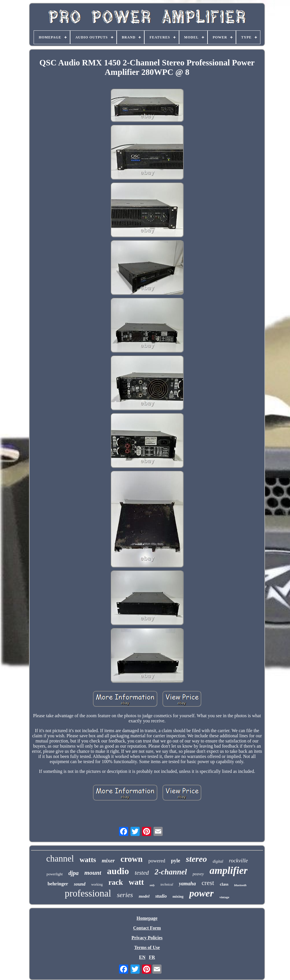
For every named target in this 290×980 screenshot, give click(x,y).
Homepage (147, 918)
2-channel (171, 872)
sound (80, 884)
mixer (108, 861)
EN (142, 957)
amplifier (228, 871)
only (152, 885)
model (144, 896)
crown (131, 859)
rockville (239, 861)
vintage (224, 897)
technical (167, 884)
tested (142, 873)
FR (152, 957)
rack (116, 882)
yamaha (187, 884)
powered (157, 861)
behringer (58, 884)
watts (88, 860)
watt (136, 882)
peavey (198, 874)
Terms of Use (147, 947)
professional (88, 893)
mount (93, 873)
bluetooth (240, 885)
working (97, 884)
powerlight (55, 874)
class (224, 884)
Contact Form (147, 928)
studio (161, 896)
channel (60, 859)
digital (218, 861)
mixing (178, 896)
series (125, 895)
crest (208, 883)
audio (118, 871)
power (201, 893)
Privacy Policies (147, 938)
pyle (176, 861)
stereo (196, 859)
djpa (74, 873)
